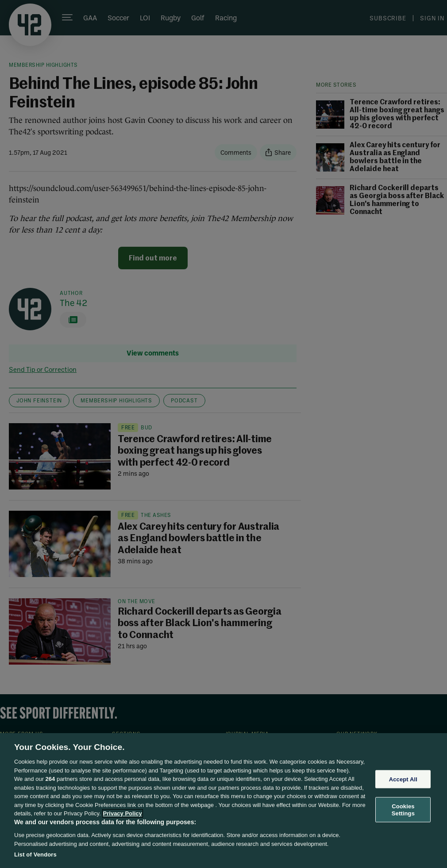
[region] (223, 801)
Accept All (403, 779)
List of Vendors (35, 855)
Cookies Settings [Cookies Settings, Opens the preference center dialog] (403, 810)
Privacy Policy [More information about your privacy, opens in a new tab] (123, 813)
